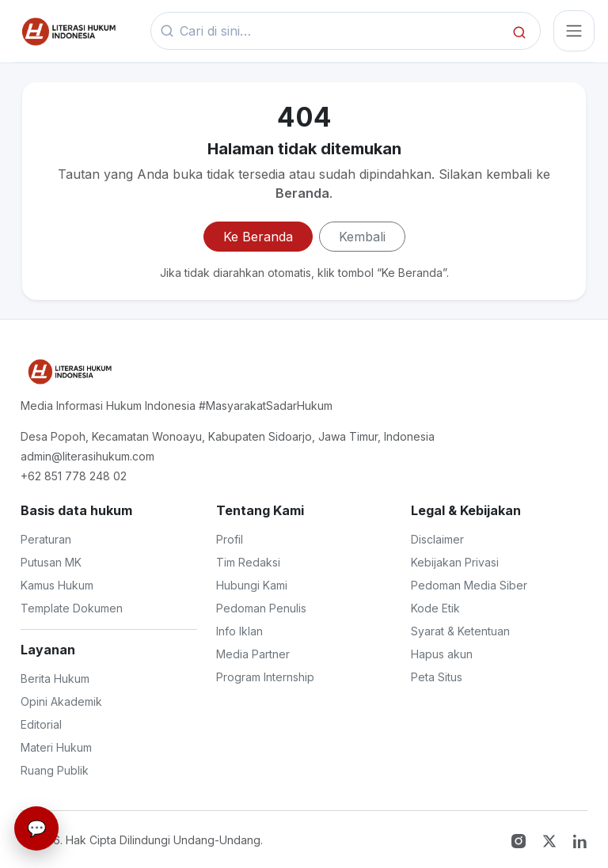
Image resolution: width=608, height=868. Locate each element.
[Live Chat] (36, 828)
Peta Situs (437, 677)
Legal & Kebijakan (466, 510)
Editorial (41, 724)
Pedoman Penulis (261, 608)
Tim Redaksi (248, 562)
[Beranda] (67, 31)
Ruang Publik (55, 770)
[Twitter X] (551, 840)
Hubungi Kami (252, 585)
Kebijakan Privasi (455, 562)
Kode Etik (435, 608)
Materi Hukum (56, 747)
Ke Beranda (258, 237)
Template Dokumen (72, 608)
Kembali (362, 237)
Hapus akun (442, 654)
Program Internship (265, 677)
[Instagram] (521, 840)
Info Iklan (239, 631)
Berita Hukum (55, 678)
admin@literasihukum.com (87, 456)
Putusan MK (51, 562)
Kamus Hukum (57, 585)
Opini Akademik (61, 701)
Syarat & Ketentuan (460, 631)
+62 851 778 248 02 (74, 476)
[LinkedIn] (580, 840)
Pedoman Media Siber (469, 585)
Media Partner (253, 654)
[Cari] (520, 31)
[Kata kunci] (341, 31)
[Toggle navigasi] (574, 31)
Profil (230, 539)
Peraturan (46, 539)
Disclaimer (437, 539)
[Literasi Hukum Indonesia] (68, 371)
